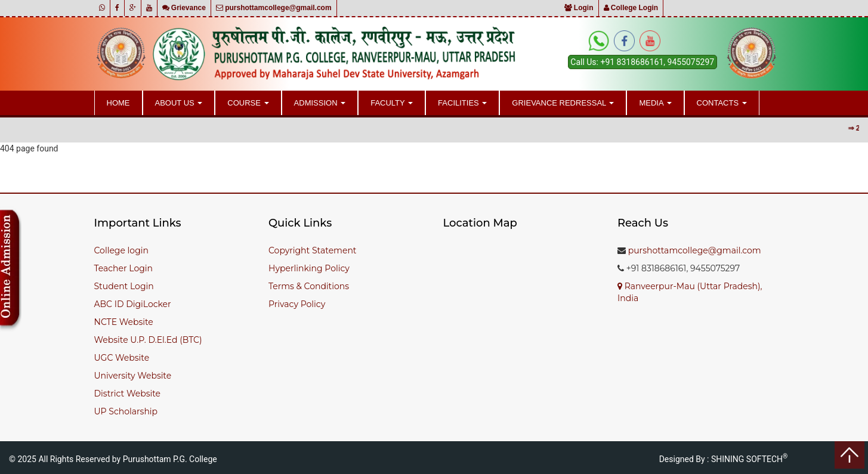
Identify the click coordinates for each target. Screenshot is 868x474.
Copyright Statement (313, 250)
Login (579, 8)
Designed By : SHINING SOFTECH (724, 459)
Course (248, 103)
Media (655, 103)
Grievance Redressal (563, 103)
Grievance (184, 8)
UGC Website (122, 358)
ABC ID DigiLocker (133, 304)
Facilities (462, 103)
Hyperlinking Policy (309, 268)
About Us (179, 103)
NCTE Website (124, 322)
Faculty (392, 103)
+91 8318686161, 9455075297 (657, 62)
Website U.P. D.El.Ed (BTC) (148, 340)
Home (118, 103)
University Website (133, 376)
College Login (631, 8)
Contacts (722, 103)
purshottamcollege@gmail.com (274, 8)
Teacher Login (123, 268)
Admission (320, 103)
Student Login (124, 286)
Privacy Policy (297, 304)
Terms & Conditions (309, 286)
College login (121, 250)
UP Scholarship (126, 411)
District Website (128, 394)
